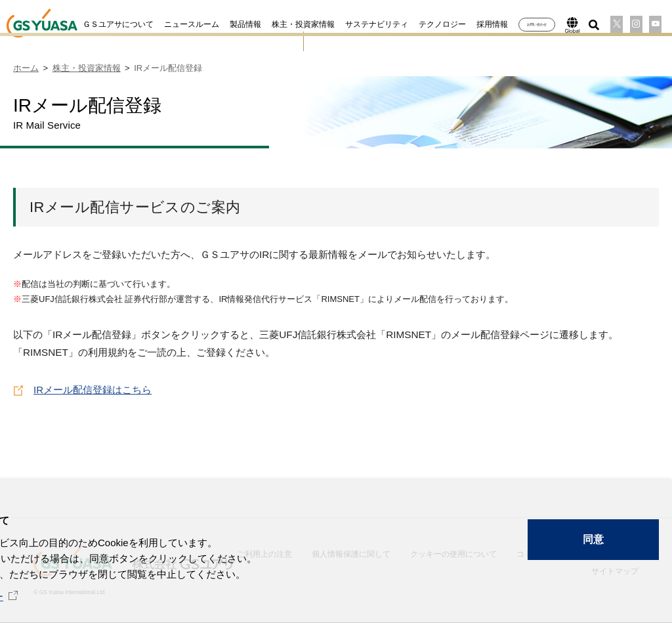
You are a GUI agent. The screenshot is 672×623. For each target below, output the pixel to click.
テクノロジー (422, 24)
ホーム (26, 68)
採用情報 (472, 24)
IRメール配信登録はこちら (93, 388)
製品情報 (225, 24)
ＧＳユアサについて (98, 24)
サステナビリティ (356, 24)
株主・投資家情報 (283, 24)
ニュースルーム (171, 24)
